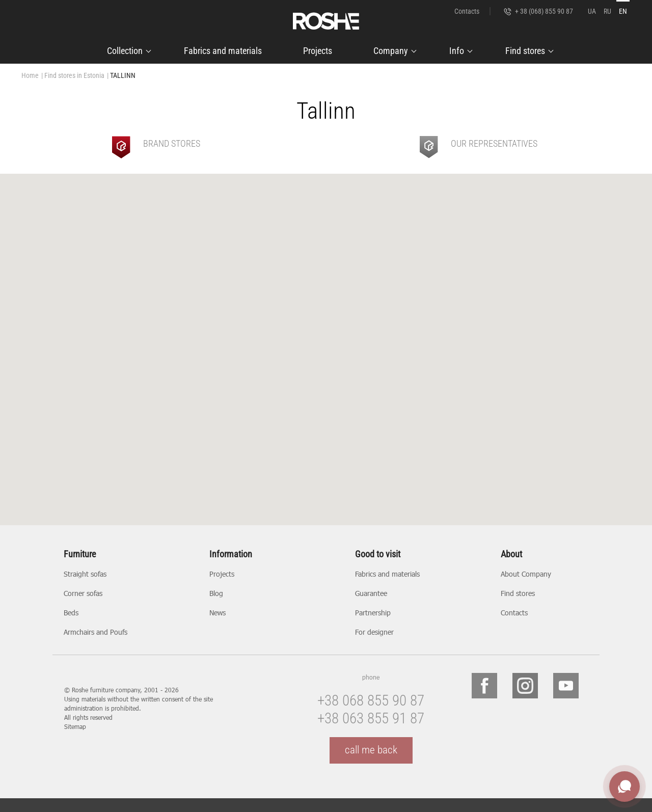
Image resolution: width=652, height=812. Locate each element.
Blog (216, 593)
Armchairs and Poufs (96, 632)
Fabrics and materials (223, 51)
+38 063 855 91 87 (371, 718)
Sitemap (75, 726)
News (218, 613)
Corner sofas (83, 593)
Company (391, 51)
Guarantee (371, 593)
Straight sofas (85, 574)
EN (623, 11)
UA (592, 11)
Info (457, 51)
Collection (125, 51)
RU (607, 11)
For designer (374, 632)
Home (30, 75)
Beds (71, 613)
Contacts (467, 11)
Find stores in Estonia (74, 75)
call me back (371, 750)
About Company (526, 574)
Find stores (525, 51)
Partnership (373, 613)
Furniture (80, 554)
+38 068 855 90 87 (371, 700)
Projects (318, 51)
